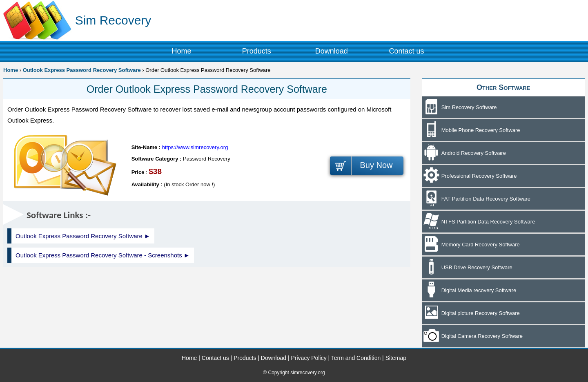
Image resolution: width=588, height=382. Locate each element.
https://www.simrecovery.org (195, 147)
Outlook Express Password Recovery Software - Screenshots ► (103, 255)
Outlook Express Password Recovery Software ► (83, 236)
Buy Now (376, 165)
